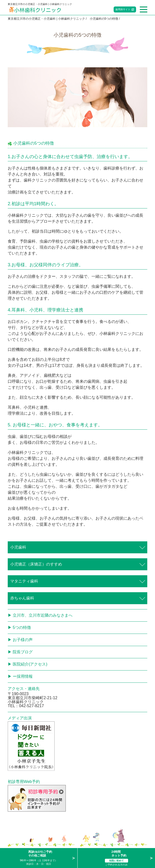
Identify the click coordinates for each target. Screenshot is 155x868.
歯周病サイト (123, 9)
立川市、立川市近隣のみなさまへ (43, 615)
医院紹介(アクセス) (30, 664)
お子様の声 (23, 640)
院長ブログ (23, 652)
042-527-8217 (31, 706)
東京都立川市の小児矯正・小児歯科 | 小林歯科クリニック (46, 19)
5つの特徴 (22, 627)
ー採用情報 (23, 676)
